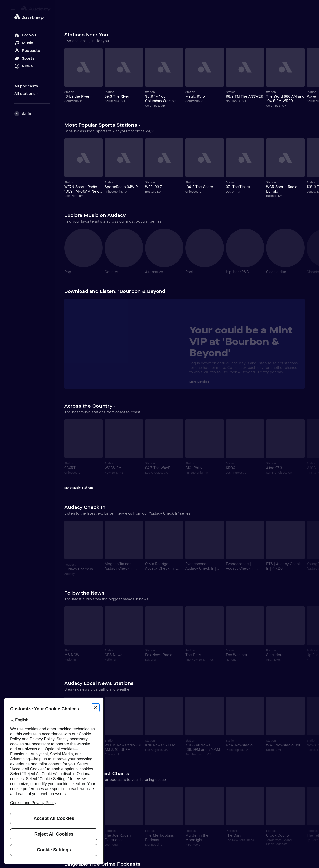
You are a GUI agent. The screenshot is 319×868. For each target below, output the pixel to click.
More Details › (199, 382)
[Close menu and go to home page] (32, 17)
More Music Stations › (80, 488)
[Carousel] (184, 78)
